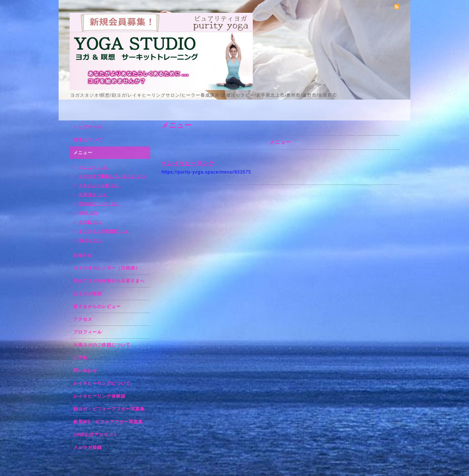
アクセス (83, 319)
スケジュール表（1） (99, 185)
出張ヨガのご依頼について (102, 345)
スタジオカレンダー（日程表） (107, 268)
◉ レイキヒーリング (188, 163)
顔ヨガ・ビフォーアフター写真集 (109, 409)
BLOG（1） (91, 240)
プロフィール (88, 332)
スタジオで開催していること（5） (113, 176)
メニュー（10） (94, 167)
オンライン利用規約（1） (104, 231)
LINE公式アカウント (96, 435)
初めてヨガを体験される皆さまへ (109, 281)
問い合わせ (85, 371)
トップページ (88, 127)
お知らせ (83, 255)
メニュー (83, 153)
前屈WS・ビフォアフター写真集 (108, 422)
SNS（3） (89, 213)
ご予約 (80, 358)
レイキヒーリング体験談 (99, 396)
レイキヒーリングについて (102, 383)
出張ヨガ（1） (93, 194)
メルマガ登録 (88, 447)
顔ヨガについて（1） (99, 204)
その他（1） (91, 222)
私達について (88, 140)
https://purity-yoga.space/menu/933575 (206, 172)
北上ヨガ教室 (88, 294)
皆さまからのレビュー (97, 306)
